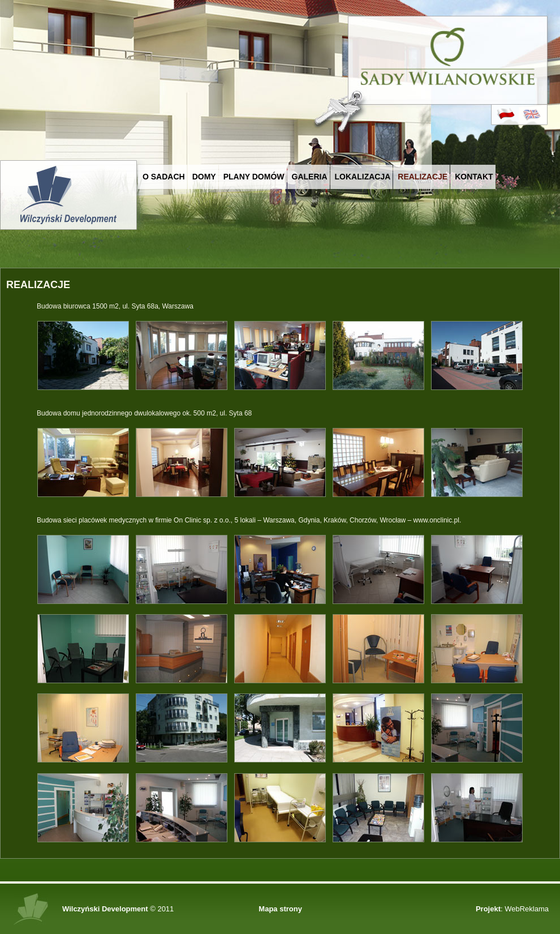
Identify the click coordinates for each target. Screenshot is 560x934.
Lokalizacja (363, 177)
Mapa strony (280, 909)
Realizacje (423, 177)
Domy (204, 177)
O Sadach (164, 177)
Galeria (310, 177)
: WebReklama (512, 909)
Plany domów (254, 177)
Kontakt (474, 177)
